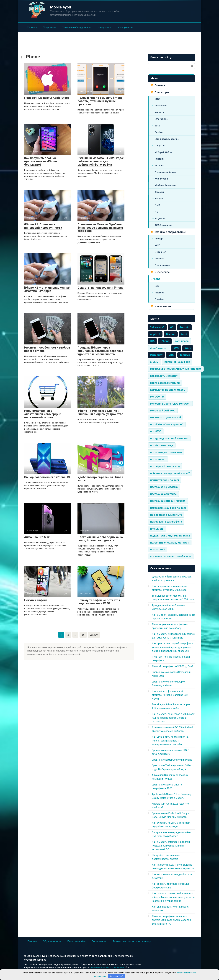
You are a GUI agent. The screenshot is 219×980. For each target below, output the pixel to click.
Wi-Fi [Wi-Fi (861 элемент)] (188, 348)
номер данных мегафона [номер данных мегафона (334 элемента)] (166, 522)
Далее (94, 635)
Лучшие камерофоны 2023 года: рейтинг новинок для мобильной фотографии (101, 161)
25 (83, 635)
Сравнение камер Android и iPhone (172, 760)
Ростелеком (162, 105)
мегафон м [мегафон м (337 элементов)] (157, 397)
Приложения (162, 265)
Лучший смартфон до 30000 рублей (173, 666)
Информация (125, 27)
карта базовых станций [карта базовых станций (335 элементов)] (165, 383)
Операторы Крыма (166, 172)
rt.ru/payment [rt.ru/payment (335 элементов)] (159, 348)
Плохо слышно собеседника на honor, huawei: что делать (100, 539)
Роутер (159, 239)
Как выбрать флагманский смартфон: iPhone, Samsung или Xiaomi (170, 695)
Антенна (160, 258)
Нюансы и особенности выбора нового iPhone (47, 349)
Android (159, 292)
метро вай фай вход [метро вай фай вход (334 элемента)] (163, 410)
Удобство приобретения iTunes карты (100, 479)
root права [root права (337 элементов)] (182, 341)
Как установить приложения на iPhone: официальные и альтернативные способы (170, 741)
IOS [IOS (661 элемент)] (152, 341)
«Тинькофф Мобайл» (167, 139)
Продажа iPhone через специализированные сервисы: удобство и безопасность (100, 351)
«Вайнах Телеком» (165, 185)
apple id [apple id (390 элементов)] (155, 334)
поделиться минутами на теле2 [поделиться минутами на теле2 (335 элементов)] (170, 536)
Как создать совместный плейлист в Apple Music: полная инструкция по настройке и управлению (173, 897)
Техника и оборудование (77, 27)
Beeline (159, 132)
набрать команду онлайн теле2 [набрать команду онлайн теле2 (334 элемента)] (170, 473)
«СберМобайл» (164, 152)
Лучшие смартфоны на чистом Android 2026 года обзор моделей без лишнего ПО (171, 920)
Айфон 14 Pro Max (37, 537)
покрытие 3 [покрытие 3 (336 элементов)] (158, 549)
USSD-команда (164, 225)
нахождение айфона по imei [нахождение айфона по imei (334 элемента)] (168, 508)
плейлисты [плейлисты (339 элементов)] (157, 529)
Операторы (49, 27)
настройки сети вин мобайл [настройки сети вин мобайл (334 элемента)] (168, 501)
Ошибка (160, 299)
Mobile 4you (61, 7)
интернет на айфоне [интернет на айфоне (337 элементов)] (177, 362)
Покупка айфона (36, 600)
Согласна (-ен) (116, 976)
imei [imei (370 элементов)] (184, 334)
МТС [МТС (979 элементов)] (171, 355)
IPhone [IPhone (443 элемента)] (165, 341)
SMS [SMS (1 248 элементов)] (176, 348)
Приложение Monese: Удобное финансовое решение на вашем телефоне (100, 228)
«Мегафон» (161, 119)
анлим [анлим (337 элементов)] (154, 362)
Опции (159, 198)
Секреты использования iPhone (100, 288)
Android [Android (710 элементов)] (184, 327)
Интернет (160, 252)
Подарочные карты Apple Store (47, 98)
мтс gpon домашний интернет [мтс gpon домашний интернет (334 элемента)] (169, 438)
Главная (32, 27)
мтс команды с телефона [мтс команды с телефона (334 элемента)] (166, 452)
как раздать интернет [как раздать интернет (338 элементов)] (164, 376)
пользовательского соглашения (107, 968)
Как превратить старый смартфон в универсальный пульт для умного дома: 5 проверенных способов (173, 647)
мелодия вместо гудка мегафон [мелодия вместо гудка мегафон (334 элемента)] (170, 404)
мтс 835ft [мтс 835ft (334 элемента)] (156, 431)
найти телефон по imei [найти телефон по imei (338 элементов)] (165, 480)
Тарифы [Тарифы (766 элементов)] (185, 355)
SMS (158, 205)
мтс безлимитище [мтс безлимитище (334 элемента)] (162, 445)
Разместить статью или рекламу (132, 941)
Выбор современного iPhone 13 (47, 477)
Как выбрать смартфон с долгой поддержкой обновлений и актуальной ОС (171, 846)
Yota (157, 126)
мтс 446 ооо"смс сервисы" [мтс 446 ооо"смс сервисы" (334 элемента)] (167, 424)
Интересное (104, 27)
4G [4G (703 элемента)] (172, 327)
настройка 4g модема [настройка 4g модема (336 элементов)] (164, 487)
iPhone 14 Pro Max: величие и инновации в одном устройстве (100, 412)
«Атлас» (159, 165)
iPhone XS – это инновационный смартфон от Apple (47, 289)
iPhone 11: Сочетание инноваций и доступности (43, 226)
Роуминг (160, 218)
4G (157, 212)
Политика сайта (76, 941)
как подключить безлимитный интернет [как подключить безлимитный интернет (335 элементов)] (176, 369)
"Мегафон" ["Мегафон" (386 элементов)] (157, 327)
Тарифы (159, 192)
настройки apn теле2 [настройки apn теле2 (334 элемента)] (163, 494)
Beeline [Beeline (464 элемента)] (171, 334)
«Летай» (160, 159)
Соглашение (99, 941)
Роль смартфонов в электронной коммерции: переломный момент (43, 414)
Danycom (160, 145)
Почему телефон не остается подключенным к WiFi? (99, 602)
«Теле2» (159, 112)
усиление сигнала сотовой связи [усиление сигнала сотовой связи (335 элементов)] (171, 556)
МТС (157, 99)
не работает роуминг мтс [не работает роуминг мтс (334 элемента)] (166, 515)
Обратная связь (52, 941)
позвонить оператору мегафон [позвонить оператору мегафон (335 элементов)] (170, 543)
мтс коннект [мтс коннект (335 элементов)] (158, 459)
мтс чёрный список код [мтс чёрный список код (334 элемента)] (165, 466)
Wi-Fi (158, 245)
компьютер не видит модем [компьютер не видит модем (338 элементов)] (168, 390)
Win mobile (162, 179)
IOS (157, 286)
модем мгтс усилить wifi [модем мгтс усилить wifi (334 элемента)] (166, 417)
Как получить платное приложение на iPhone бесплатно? (41, 161)
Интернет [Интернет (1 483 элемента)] (156, 355)
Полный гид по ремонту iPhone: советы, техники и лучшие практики (100, 101)
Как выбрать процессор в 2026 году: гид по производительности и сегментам (173, 718)
